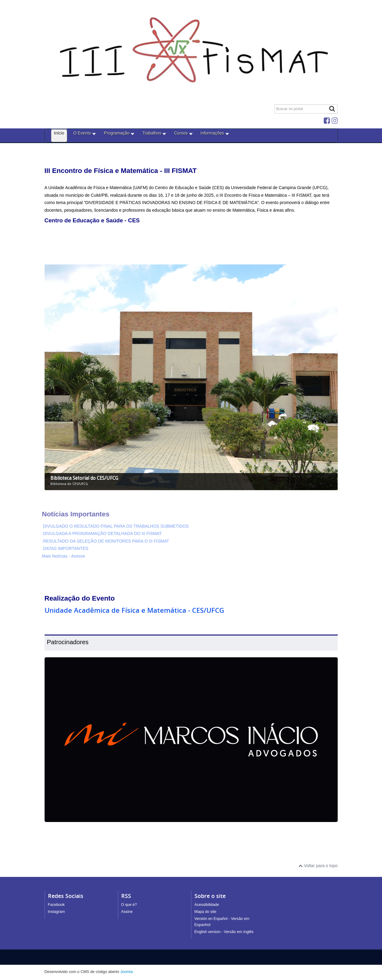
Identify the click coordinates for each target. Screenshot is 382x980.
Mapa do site (206, 912)
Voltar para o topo (318, 866)
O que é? (129, 905)
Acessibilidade (207, 905)
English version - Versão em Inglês (224, 932)
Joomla (127, 972)
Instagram (56, 912)
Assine (127, 912)
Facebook (56, 905)
